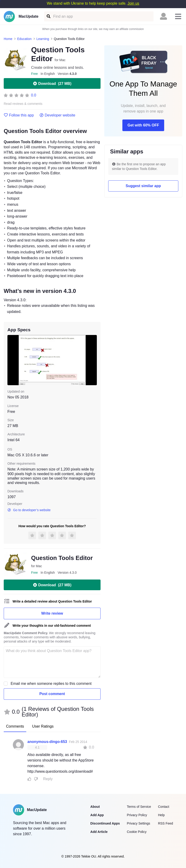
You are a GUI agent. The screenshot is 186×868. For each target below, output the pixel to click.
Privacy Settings (138, 823)
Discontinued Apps (105, 823)
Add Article (99, 832)
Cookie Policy (137, 832)
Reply (48, 779)
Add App (97, 815)
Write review (52, 613)
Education (24, 39)
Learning (43, 39)
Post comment (52, 694)
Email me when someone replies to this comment (51, 684)
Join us (133, 3)
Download (52, 83)
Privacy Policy (137, 815)
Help (161, 815)
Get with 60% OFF (143, 125)
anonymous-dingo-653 (47, 742)
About (95, 807)
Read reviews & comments (23, 104)
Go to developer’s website (29, 510)
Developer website (57, 115)
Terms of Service (139, 807)
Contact (163, 807)
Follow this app (19, 115)
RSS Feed (165, 823)
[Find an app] (48, 16)
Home (8, 39)
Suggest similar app (143, 186)
